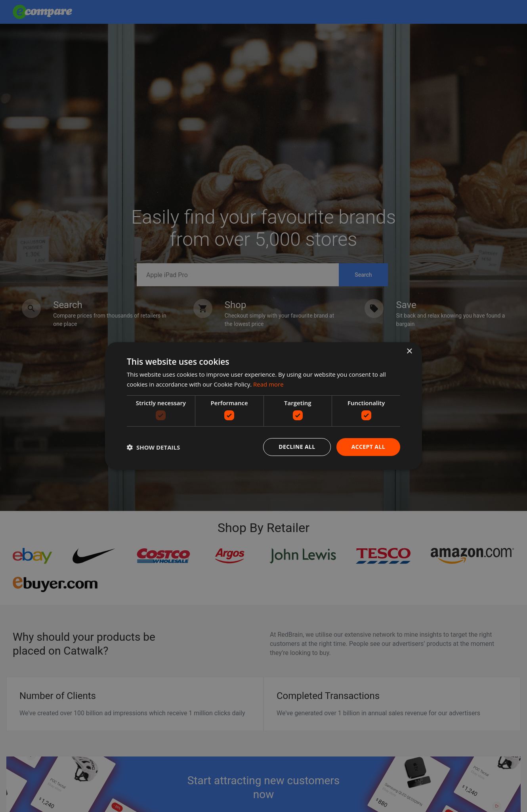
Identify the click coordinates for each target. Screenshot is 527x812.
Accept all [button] (368, 447)
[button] (153, 447)
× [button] (409, 351)
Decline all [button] (297, 447)
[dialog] (263, 406)
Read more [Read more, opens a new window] (268, 384)
